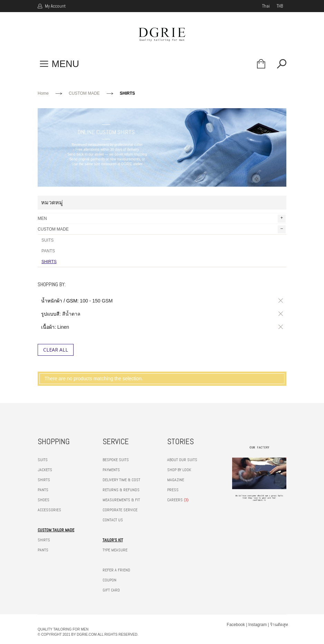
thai (266, 6)
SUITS (47, 240)
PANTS (48, 251)
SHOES (44, 500)
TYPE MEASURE (115, 550)
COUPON (109, 580)
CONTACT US (113, 520)
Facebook (236, 625)
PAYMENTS (111, 470)
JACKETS (45, 470)
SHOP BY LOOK (179, 470)
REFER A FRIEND (116, 570)
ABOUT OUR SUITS (182, 460)
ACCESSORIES (49, 510)
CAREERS (175, 500)
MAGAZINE (176, 480)
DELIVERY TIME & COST (121, 480)
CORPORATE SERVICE (120, 510)
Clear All (56, 350)
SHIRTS (49, 262)
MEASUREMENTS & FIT (121, 500)
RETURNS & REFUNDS (121, 490)
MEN (162, 219)
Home (43, 93)
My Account (55, 6)
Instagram (258, 625)
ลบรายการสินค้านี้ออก (279, 301)
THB (280, 6)
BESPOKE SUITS (116, 460)
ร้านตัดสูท (279, 625)
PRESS (173, 490)
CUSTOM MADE (84, 93)
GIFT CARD (111, 590)
